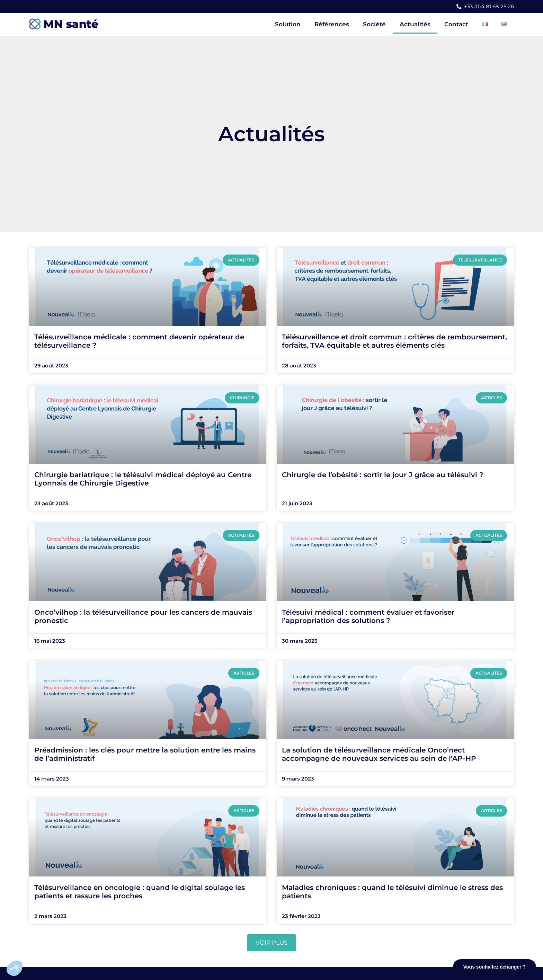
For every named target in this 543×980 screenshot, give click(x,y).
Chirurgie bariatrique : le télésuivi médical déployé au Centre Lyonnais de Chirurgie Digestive (143, 479)
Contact (456, 24)
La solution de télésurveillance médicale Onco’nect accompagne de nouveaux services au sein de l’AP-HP (379, 754)
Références (332, 24)
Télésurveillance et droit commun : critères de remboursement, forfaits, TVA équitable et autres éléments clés (394, 341)
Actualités (415, 24)
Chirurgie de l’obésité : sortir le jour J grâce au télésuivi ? (383, 475)
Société (374, 24)
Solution (288, 24)
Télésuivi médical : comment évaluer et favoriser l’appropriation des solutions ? (368, 616)
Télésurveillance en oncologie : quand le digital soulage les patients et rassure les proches (140, 892)
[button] (15, 968)
